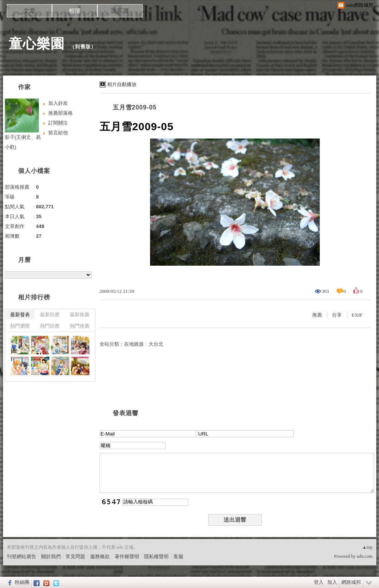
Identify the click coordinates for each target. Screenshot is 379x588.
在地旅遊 (134, 344)
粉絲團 (22, 582)
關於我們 (51, 556)
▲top (367, 547)
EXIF (357, 315)
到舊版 (83, 47)
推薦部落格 (61, 113)
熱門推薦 (80, 326)
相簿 (75, 11)
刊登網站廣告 (21, 556)
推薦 (317, 315)
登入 (319, 582)
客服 (178, 556)
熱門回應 (50, 326)
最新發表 (20, 315)
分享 (337, 315)
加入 (332, 582)
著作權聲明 (127, 556)
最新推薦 (80, 315)
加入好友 (58, 103)
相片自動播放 (122, 84)
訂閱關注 (58, 123)
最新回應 (50, 315)
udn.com (365, 556)
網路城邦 (351, 582)
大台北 (156, 344)
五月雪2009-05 (135, 107)
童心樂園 (37, 44)
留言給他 (58, 133)
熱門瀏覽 (20, 326)
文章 (29, 11)
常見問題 (75, 556)
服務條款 (100, 556)
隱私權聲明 (156, 556)
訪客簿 (120, 11)
